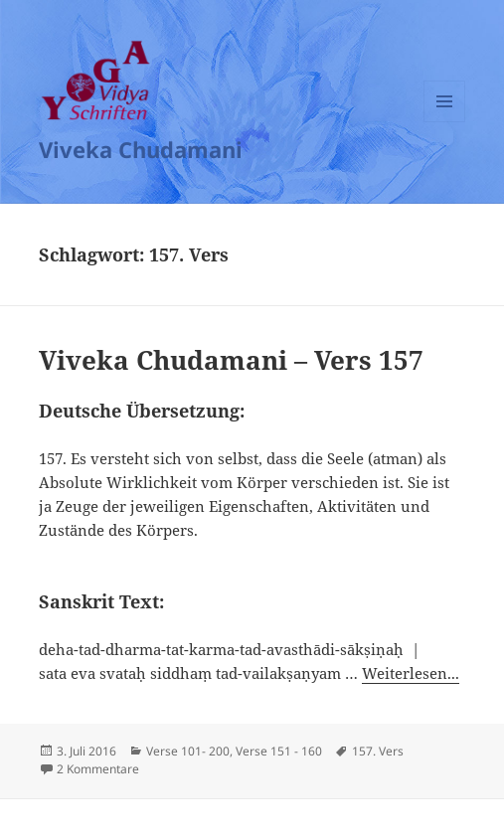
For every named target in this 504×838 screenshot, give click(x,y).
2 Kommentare (98, 769)
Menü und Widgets (445, 122)
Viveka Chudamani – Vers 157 (231, 360)
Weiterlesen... (411, 673)
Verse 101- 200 (188, 751)
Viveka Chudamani (141, 149)
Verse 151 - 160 (279, 751)
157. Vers (378, 751)
